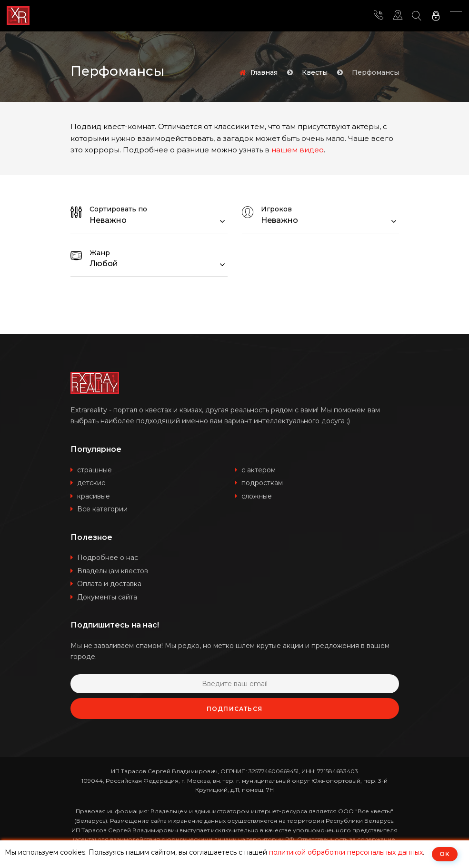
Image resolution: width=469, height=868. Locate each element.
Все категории (102, 509)
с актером (259, 470)
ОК (445, 854)
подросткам (262, 483)
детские (91, 483)
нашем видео (298, 150)
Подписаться (234, 709)
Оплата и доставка (109, 584)
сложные (257, 496)
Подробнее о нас (108, 558)
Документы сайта (107, 597)
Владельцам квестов (113, 571)
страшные (95, 470)
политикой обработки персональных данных (346, 852)
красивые (94, 496)
